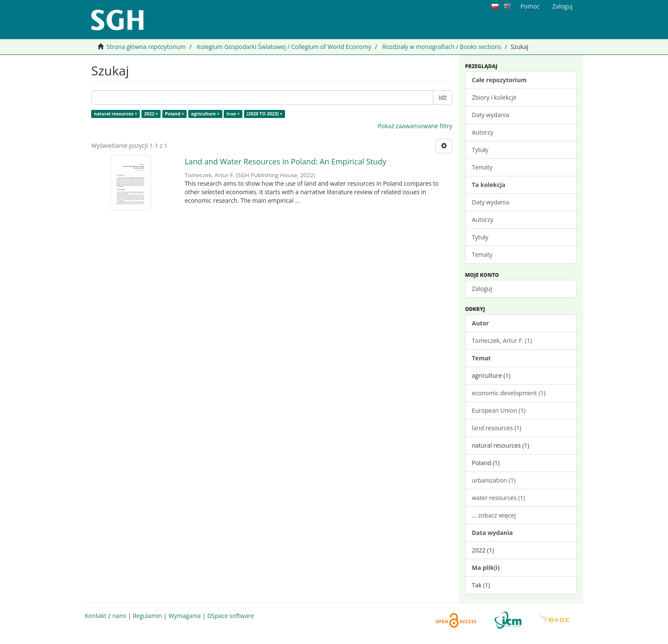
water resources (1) (499, 498)
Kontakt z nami (105, 616)
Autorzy (483, 132)
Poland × (174, 114)
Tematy (482, 167)
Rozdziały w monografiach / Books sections (442, 47)
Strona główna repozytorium (146, 47)
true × (233, 114)
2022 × (151, 114)
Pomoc (530, 6)
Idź (442, 97)
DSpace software (230, 616)
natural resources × (115, 114)
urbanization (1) (494, 480)
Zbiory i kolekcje (494, 97)
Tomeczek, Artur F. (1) (502, 341)
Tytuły (480, 150)
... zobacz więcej (494, 515)
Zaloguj (482, 289)
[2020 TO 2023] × (265, 114)
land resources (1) (497, 428)
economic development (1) (509, 393)
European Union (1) (499, 410)
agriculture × (205, 114)
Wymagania (184, 616)
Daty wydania (491, 115)
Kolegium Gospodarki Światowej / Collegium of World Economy (284, 47)
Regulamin (147, 616)
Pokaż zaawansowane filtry (415, 126)
